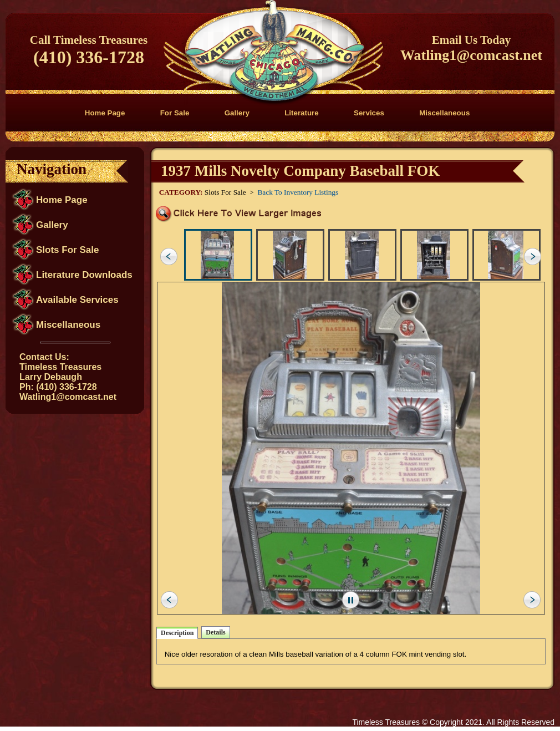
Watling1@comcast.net (471, 55)
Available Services (77, 300)
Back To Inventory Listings (298, 192)
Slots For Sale (67, 250)
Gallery (237, 113)
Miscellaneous (444, 113)
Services (369, 113)
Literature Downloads (84, 275)
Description (177, 633)
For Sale (175, 113)
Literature (301, 113)
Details (215, 632)
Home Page (105, 113)
